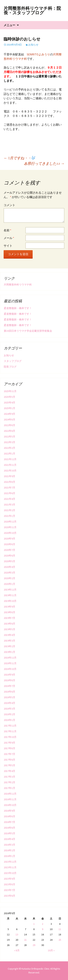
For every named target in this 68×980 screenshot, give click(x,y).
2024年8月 (10, 420)
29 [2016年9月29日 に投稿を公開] (34, 945)
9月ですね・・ (19, 158)
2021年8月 (10, 482)
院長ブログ (10, 367)
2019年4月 (10, 635)
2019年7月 (10, 618)
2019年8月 (10, 612)
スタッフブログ (13, 361)
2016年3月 (10, 845)
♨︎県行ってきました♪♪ (44, 163)
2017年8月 (10, 748)
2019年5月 (10, 629)
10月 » (51, 950)
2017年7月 (10, 754)
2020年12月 (10, 522)
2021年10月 (10, 471)
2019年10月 (10, 601)
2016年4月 (10, 839)
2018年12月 (10, 658)
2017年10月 (10, 737)
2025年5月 (10, 397)
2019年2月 (10, 646)
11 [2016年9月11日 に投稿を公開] (60, 929)
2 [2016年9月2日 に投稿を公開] (43, 924)
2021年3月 (10, 505)
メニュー (9, 25)
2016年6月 (10, 828)
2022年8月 (10, 425)
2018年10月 (10, 669)
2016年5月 (10, 833)
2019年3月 (10, 641)
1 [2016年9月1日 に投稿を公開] (34, 924)
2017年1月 (10, 788)
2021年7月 (10, 488)
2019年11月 (10, 595)
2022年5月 (10, 437)
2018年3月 (10, 709)
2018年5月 (10, 697)
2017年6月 (10, 760)
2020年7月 (10, 550)
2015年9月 (10, 879)
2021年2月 (10, 510)
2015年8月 (10, 884)
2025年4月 (10, 402)
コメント (9, 205)
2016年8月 (10, 816)
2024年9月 (10, 414)
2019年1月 (10, 652)
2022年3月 (10, 442)
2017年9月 (10, 743)
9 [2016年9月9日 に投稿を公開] (43, 929)
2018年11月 (10, 663)
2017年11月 (10, 731)
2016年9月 (10, 811)
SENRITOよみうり (38, 54)
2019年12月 (10, 590)
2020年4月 (10, 567)
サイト (8, 246)
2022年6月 (10, 431)
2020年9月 (10, 539)
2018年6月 (10, 692)
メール (9, 238)
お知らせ (33, 45)
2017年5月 (10, 765)
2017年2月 (10, 782)
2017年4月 (10, 771)
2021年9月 (10, 476)
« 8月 (17, 950)
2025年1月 (10, 408)
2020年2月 (10, 578)
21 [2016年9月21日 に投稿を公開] (25, 940)
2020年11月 (10, 527)
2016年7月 (10, 822)
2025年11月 (10, 391)
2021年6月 (10, 493)
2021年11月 (10, 465)
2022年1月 (10, 454)
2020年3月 (10, 573)
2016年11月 (10, 799)
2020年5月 (10, 561)
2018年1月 (10, 720)
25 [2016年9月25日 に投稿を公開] (60, 940)
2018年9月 (10, 675)
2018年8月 (10, 680)
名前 (7, 230)
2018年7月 (10, 686)
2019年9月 (10, 607)
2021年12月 (10, 459)
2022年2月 (10, 448)
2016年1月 (10, 856)
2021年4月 (10, 499)
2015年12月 (10, 862)
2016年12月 (10, 794)
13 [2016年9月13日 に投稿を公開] (17, 934)
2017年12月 (10, 726)
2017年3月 (10, 777)
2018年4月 (10, 703)
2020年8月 (10, 544)
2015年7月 (10, 890)
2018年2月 (10, 714)
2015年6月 (10, 896)
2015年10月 (10, 873)
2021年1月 (10, 516)
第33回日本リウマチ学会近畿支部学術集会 (28, 331)
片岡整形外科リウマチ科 (18, 285)
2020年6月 (10, 556)
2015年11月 (10, 867)
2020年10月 (10, 533)
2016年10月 (10, 805)
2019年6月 (10, 624)
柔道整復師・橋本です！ (18, 308)
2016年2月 (10, 850)
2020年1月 (10, 584)
